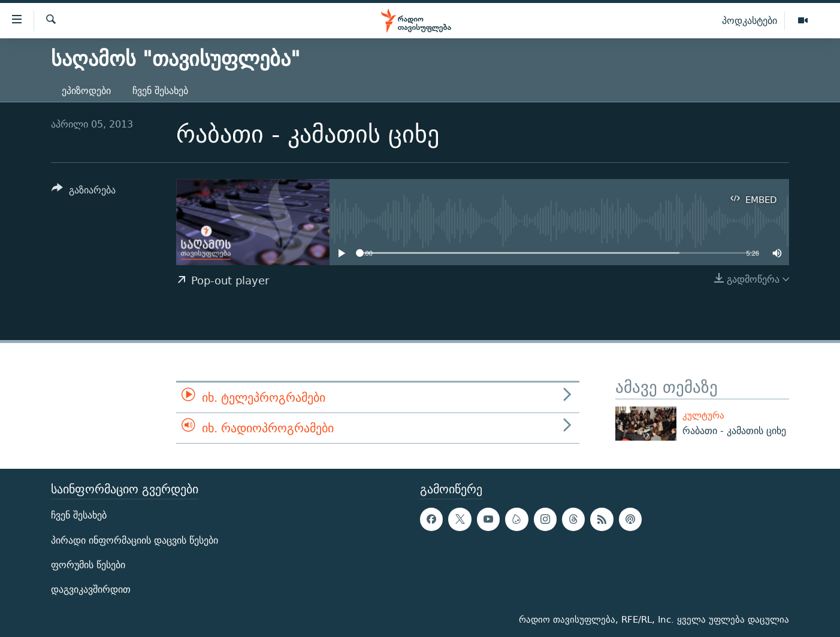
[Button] (84, 192)
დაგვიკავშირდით (91, 589)
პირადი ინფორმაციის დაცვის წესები (135, 540)
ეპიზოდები (86, 91)
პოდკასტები (750, 20)
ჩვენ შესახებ (160, 91)
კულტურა (703, 415)
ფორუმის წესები (88, 564)
